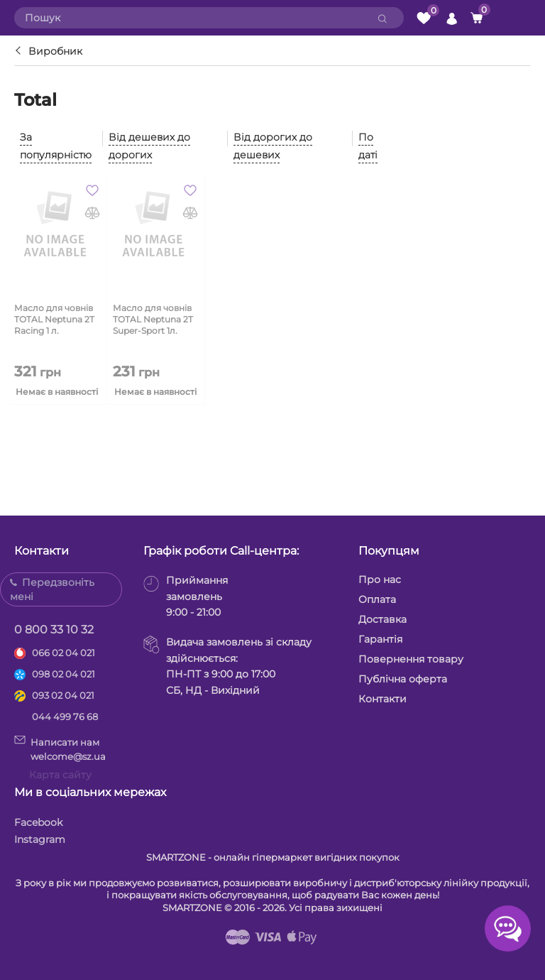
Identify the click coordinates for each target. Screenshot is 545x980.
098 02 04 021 (64, 674)
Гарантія (380, 639)
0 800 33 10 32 (54, 630)
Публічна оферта (403, 679)
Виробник (55, 51)
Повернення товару (411, 659)
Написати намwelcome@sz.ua (60, 748)
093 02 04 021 (63, 695)
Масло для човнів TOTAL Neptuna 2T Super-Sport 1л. (153, 319)
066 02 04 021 (64, 653)
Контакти (382, 699)
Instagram (40, 839)
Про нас (380, 579)
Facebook (38, 822)
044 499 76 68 (65, 717)
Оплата (377, 599)
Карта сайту (60, 775)
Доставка (382, 619)
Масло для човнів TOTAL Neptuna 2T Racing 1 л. (54, 319)
